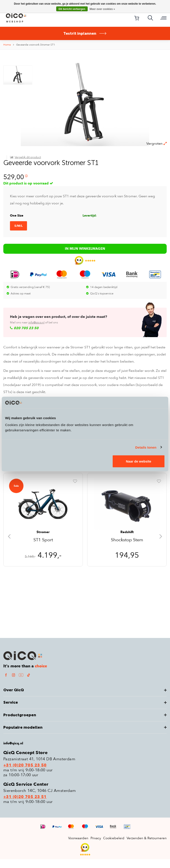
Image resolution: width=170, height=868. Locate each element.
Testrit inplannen (85, 33)
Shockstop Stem (127, 549)
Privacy (96, 847)
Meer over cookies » (102, 9)
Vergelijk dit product (28, 68)
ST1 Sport (43, 549)
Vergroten (156, 157)
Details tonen (146, 447)
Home (7, 45)
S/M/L (18, 323)
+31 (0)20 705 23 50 (25, 774)
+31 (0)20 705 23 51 (25, 806)
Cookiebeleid (114, 847)
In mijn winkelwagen (85, 366)
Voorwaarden (78, 847)
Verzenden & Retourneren (147, 847)
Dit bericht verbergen (72, 9)
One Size (17, 313)
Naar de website (139, 461)
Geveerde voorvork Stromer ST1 (36, 45)
